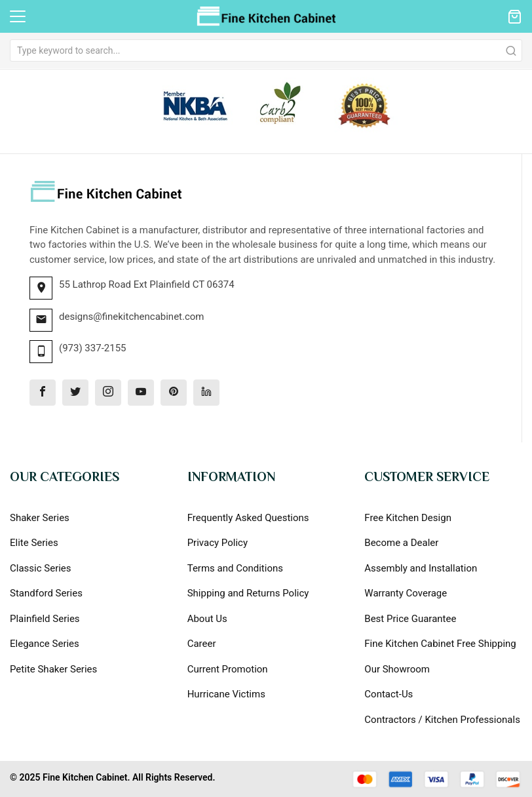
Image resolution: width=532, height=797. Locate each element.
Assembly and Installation (421, 568)
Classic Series (41, 568)
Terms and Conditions (235, 568)
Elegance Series (45, 644)
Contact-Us (389, 694)
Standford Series (46, 593)
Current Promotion (228, 669)
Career (202, 644)
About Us (207, 619)
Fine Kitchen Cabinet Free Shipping (440, 644)
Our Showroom (397, 669)
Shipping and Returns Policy (248, 593)
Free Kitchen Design (408, 518)
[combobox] (266, 50)
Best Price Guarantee (410, 619)
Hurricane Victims (226, 694)
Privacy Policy (218, 543)
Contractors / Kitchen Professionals (442, 720)
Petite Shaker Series (53, 669)
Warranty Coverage (406, 593)
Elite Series (34, 543)
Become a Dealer (401, 543)
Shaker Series (40, 518)
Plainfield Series (45, 619)
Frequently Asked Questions (248, 518)
